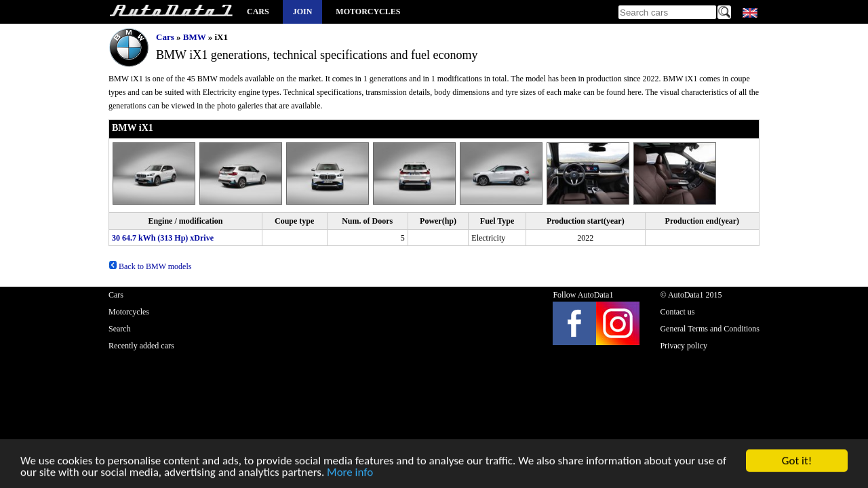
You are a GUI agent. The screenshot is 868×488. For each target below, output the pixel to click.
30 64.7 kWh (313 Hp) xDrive (163, 238)
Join (303, 12)
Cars (258, 12)
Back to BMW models (150, 266)
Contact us (677, 312)
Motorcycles (368, 12)
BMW (195, 37)
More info (350, 473)
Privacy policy (684, 346)
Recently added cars (141, 346)
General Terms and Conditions (710, 329)
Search (120, 329)
